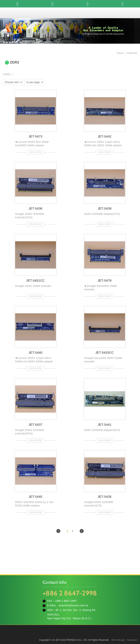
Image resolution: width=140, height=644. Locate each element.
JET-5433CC (105, 337)
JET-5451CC (36, 265)
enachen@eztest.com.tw (73, 605)
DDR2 (7, 74)
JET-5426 (105, 481)
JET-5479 (105, 265)
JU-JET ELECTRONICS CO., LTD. (70, 13)
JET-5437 (36, 409)
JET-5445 (36, 481)
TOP (133, 625)
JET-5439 (105, 193)
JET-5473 (36, 121)
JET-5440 (36, 337)
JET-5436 (36, 193)
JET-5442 (105, 121)
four (53, 82)
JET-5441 (105, 409)
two (47, 82)
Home (120, 53)
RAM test (132, 53)
